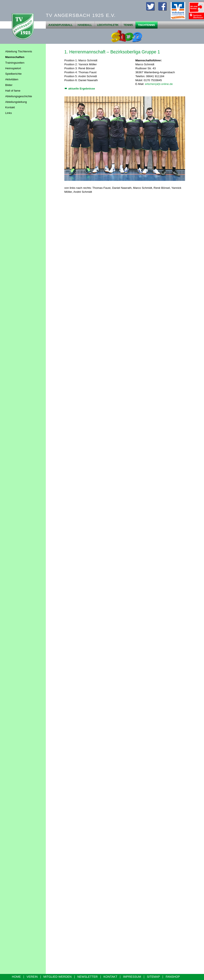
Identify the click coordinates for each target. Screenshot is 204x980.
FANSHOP (173, 977)
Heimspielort (13, 68)
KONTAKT (110, 977)
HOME (16, 977)
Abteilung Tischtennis (19, 51)
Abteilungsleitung (16, 102)
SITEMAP (153, 977)
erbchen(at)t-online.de (159, 84)
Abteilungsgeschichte (19, 96)
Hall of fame (13, 91)
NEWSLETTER (88, 977)
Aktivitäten (12, 79)
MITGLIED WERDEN (58, 977)
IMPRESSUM (132, 977)
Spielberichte (13, 74)
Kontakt (10, 107)
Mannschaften (15, 57)
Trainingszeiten (15, 63)
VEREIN (32, 977)
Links (9, 113)
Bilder (9, 85)
